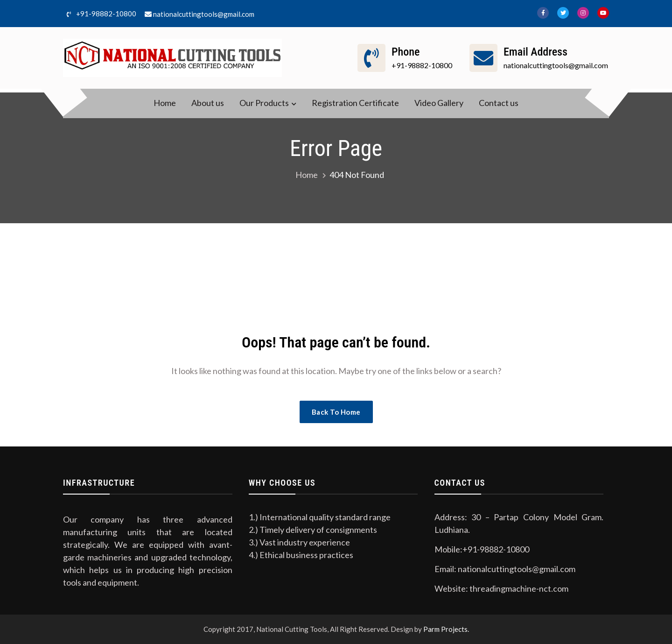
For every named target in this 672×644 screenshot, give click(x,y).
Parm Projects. (446, 629)
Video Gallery (439, 103)
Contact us (499, 103)
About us (208, 103)
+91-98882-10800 (100, 14)
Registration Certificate (355, 103)
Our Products (264, 103)
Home (165, 103)
